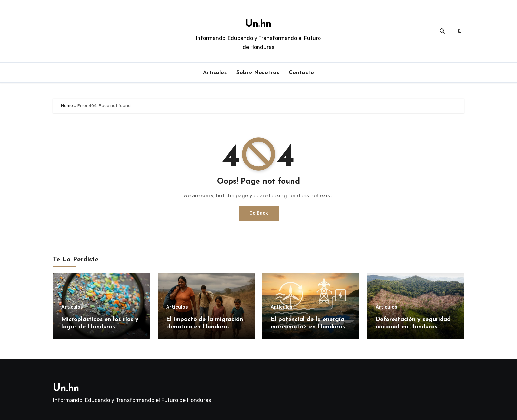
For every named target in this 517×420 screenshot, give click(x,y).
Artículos (215, 73)
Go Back (259, 213)
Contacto (301, 73)
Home (67, 106)
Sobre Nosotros (258, 73)
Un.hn (258, 24)
